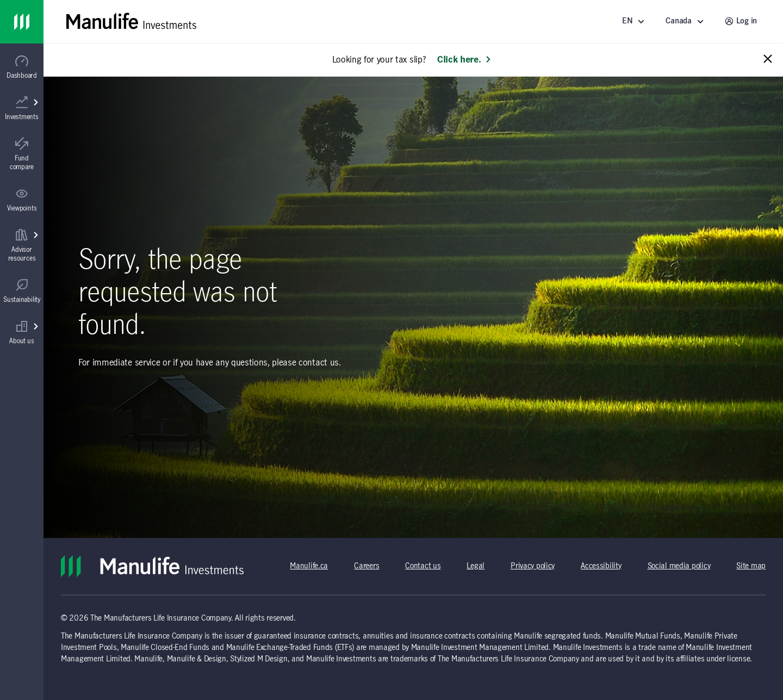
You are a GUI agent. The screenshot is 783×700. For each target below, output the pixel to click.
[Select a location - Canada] (686, 21)
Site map (751, 566)
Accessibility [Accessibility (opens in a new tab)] (601, 566)
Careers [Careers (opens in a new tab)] (366, 566)
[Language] (635, 21)
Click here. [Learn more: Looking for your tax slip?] (464, 60)
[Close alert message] (768, 60)
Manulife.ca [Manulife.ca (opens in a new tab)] (309, 566)
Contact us (423, 566)
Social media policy (679, 566)
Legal (476, 566)
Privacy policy (533, 566)
